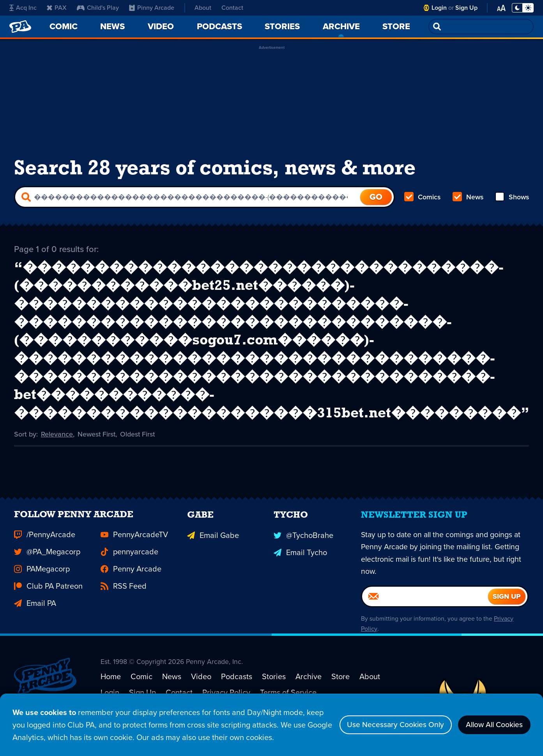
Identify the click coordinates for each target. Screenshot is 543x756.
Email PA (35, 622)
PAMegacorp (42, 587)
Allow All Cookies (492, 725)
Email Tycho (300, 570)
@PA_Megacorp (47, 570)
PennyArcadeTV (134, 553)
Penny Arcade (131, 587)
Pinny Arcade (152, 8)
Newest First (97, 440)
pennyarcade (129, 570)
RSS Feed (124, 605)
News (468, 198)
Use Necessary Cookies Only (390, 725)
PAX (57, 8)
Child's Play (98, 8)
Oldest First (139, 440)
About (203, 8)
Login (439, 8)
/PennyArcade (45, 553)
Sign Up (466, 8)
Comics (423, 198)
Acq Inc (23, 8)
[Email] (425, 616)
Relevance (57, 440)
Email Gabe (213, 553)
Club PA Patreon (48, 605)
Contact (232, 8)
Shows (512, 198)
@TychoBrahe (303, 553)
